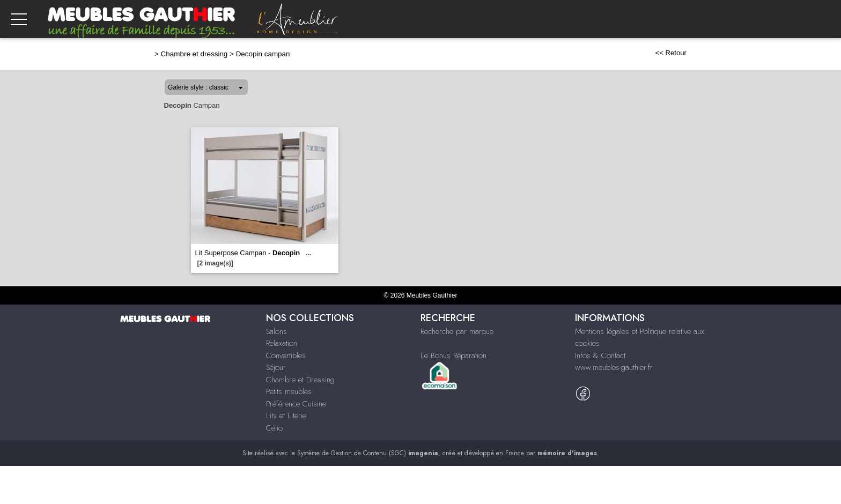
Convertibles (286, 355)
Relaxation (282, 343)
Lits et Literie (286, 416)
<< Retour (671, 53)
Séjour (276, 367)
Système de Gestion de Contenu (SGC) (368, 453)
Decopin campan (263, 54)
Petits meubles (289, 391)
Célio (274, 428)
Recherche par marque (457, 331)
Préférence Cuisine (296, 404)
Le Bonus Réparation (453, 355)
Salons (276, 331)
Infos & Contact (600, 355)
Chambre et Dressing (300, 380)
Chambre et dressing (194, 54)
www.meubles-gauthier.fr (614, 367)
